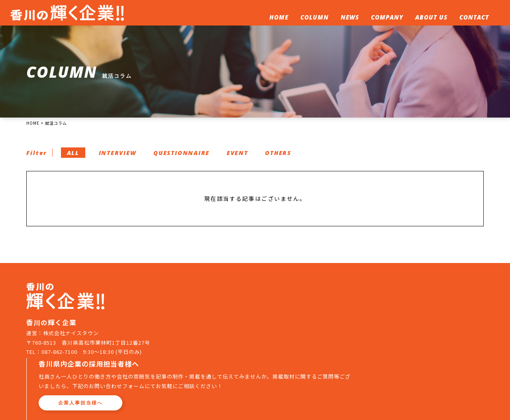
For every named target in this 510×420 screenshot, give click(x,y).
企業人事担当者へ (438, 364)
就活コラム (227, 364)
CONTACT (473, 18)
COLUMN (313, 18)
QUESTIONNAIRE (188, 158)
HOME (278, 18)
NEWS (349, 18)
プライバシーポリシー (246, 378)
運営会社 (198, 378)
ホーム (195, 364)
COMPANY (386, 18)
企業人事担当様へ (229, 333)
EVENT (246, 158)
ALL (76, 158)
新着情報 (261, 364)
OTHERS (288, 158)
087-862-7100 (60, 377)
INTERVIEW (122, 158)
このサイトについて (339, 364)
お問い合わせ (390, 364)
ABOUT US (430, 18)
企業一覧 (293, 364)
